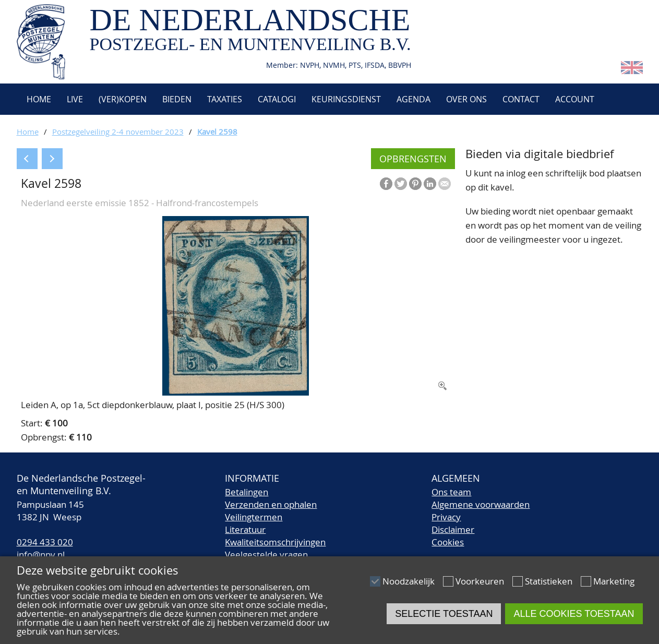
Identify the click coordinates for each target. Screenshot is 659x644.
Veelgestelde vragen (266, 554)
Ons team (451, 492)
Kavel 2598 (217, 132)
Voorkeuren (480, 581)
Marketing (614, 581)
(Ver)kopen (123, 99)
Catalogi (277, 99)
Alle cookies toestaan (574, 614)
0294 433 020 (45, 542)
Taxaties (225, 99)
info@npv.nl (41, 554)
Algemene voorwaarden (481, 504)
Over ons (466, 99)
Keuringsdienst (346, 99)
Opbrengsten (413, 159)
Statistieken (549, 581)
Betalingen (247, 492)
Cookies (448, 542)
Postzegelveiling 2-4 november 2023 (118, 132)
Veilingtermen (254, 517)
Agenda (414, 99)
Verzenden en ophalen (271, 504)
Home (38, 99)
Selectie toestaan (444, 614)
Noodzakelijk (409, 581)
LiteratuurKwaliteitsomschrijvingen (275, 536)
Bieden (177, 99)
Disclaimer (453, 529)
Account (575, 99)
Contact (521, 99)
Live (75, 99)
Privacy (446, 517)
